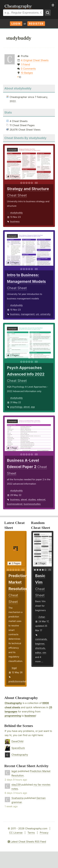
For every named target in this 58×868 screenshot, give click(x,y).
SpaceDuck (18, 748)
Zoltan (42, 617)
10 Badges (27, 73)
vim (44, 653)
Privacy (44, 833)
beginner (40, 644)
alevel (27, 407)
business (15, 221)
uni (38, 314)
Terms (31, 833)
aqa (33, 407)
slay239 (16, 785)
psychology (16, 407)
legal (14, 668)
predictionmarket (17, 681)
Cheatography (13, 703)
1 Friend (25, 64)
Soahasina (17, 798)
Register (36, 24)
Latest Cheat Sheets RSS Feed (27, 842)
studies (32, 499)
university (45, 314)
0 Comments (28, 69)
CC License (16, 833)
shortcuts (40, 648)
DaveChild (17, 741)
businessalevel (15, 504)
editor (38, 653)
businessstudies (32, 504)
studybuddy (16, 213)
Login (16, 24)
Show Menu (53, 5)
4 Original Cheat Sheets (35, 60)
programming (13, 716)
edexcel (41, 499)
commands (41, 639)
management (28, 314)
